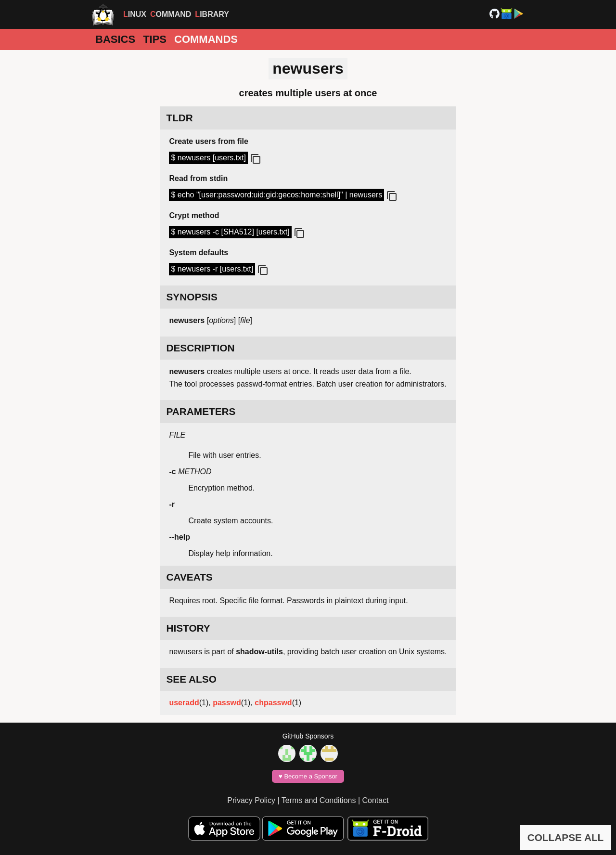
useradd (184, 703)
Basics (115, 39)
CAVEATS (189, 577)
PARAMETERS (201, 411)
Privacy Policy (251, 800)
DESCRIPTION (200, 348)
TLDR (179, 118)
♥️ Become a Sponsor (308, 776)
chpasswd (273, 703)
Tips (155, 39)
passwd (227, 703)
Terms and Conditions (319, 800)
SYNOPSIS (192, 297)
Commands (206, 39)
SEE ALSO (191, 679)
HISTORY (188, 628)
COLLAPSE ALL (566, 837)
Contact (376, 800)
